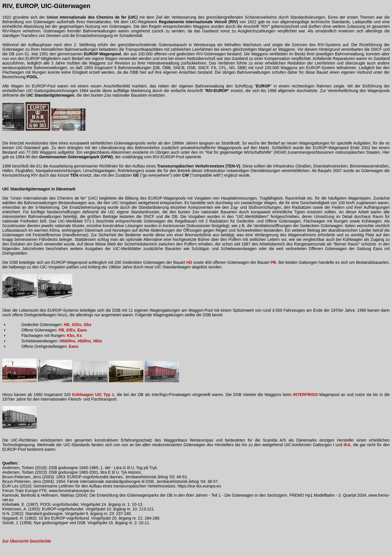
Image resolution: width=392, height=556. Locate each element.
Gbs (88, 325)
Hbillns (84, 341)
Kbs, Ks (74, 335)
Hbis (97, 341)
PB (273, 262)
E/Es (71, 330)
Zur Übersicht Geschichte (27, 541)
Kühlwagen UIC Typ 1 (93, 395)
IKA (347, 445)
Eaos (82, 330)
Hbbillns (68, 341)
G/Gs (76, 325)
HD (189, 262)
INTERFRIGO (305, 395)
